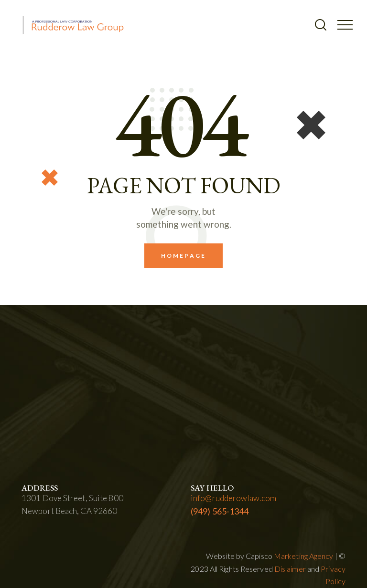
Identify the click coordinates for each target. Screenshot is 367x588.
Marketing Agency (304, 556)
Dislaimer (290, 569)
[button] (345, 24)
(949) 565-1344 (220, 511)
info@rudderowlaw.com (233, 498)
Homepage (183, 256)
